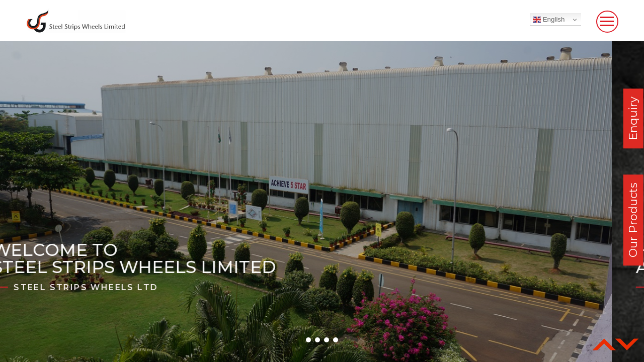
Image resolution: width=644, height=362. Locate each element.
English (549, 20)
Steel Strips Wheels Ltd (118, 287)
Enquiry (633, 118)
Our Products (633, 220)
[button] (308, 340)
